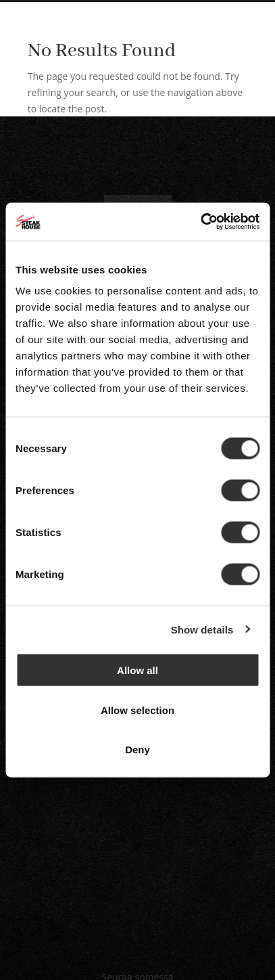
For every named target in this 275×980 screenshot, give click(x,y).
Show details (202, 629)
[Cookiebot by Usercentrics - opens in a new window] (200, 222)
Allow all (137, 670)
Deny (137, 750)
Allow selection (137, 710)
